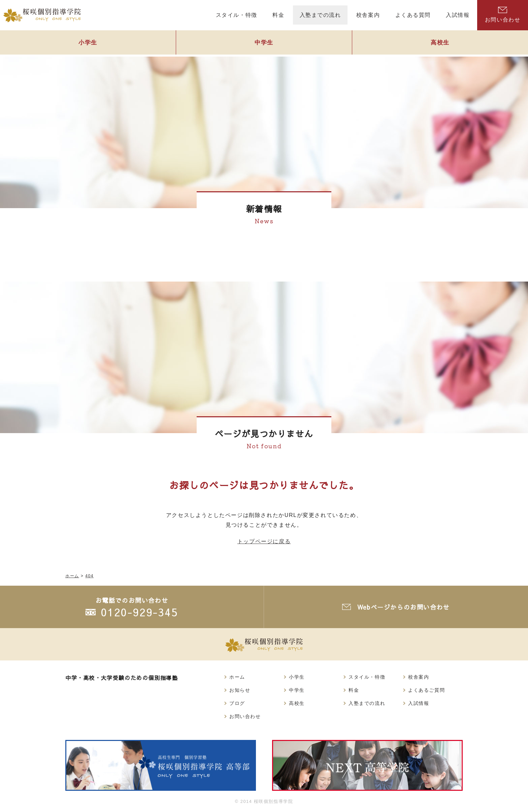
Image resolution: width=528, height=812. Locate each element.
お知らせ (240, 690)
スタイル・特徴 (367, 677)
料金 (354, 690)
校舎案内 (419, 677)
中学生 (264, 43)
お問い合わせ (503, 15)
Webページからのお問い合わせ (404, 607)
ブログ (237, 703)
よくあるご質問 (426, 690)
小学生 (88, 43)
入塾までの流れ (367, 703)
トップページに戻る (264, 541)
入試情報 (419, 703)
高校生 (440, 43)
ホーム (237, 677)
